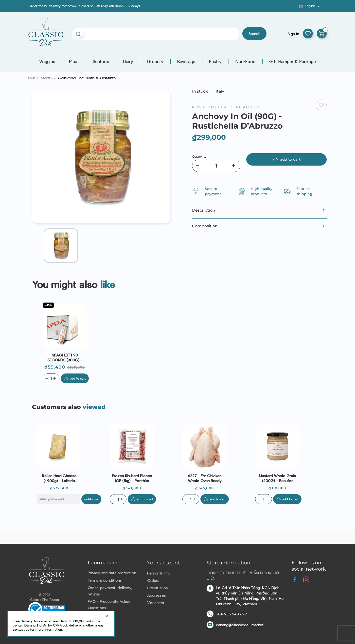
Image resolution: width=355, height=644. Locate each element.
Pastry (215, 61)
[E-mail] (59, 499)
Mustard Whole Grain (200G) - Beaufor (277, 478)
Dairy (128, 61)
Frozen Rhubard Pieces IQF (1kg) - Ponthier (132, 478)
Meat (74, 61)
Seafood (101, 61)
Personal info (159, 573)
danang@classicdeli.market (240, 625)
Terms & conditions (105, 580)
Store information (229, 563)
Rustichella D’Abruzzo (226, 107)
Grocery (155, 61)
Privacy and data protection (112, 573)
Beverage (186, 61)
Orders (153, 580)
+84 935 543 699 (231, 614)
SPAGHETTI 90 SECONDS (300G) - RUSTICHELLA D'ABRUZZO (65, 357)
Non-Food (245, 61)
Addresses (157, 595)
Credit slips (158, 588)
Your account (164, 563)
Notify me (92, 499)
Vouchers (156, 602)
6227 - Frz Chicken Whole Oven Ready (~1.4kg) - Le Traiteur (205, 478)
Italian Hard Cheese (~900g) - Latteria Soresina (59, 478)
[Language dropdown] (310, 6)
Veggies (47, 61)
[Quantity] (216, 166)
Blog (296, 8)
